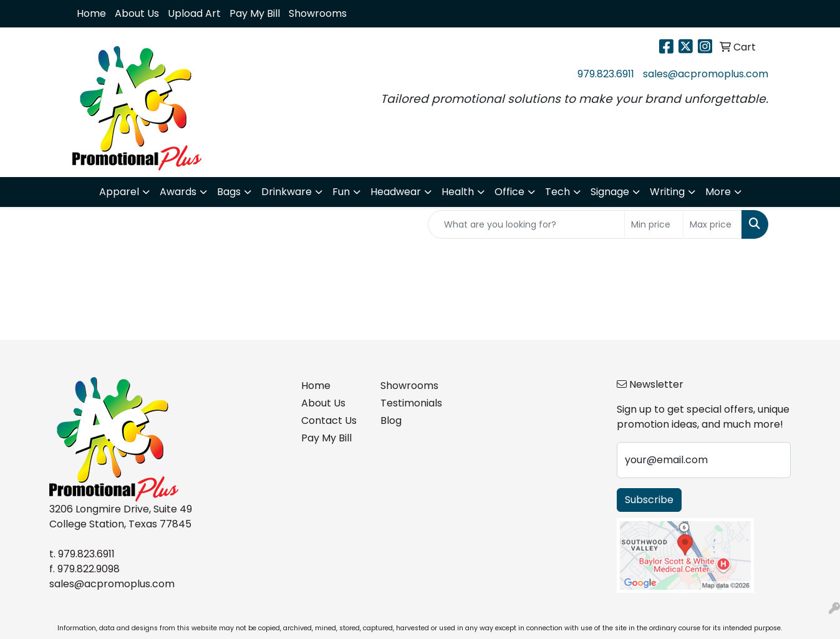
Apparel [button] (119, 192)
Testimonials (411, 403)
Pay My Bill (255, 13)
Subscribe (649, 500)
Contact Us (329, 420)
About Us (137, 13)
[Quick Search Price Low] (654, 224)
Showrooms (318, 13)
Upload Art (194, 13)
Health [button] (458, 192)
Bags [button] (229, 192)
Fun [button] (341, 192)
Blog (391, 420)
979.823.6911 (606, 74)
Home (91, 13)
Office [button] (509, 192)
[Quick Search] (526, 224)
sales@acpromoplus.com (706, 74)
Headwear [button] (396, 192)
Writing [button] (667, 192)
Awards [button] (178, 192)
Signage (610, 192)
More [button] (718, 192)
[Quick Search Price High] (712, 224)
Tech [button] (558, 192)
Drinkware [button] (287, 192)
